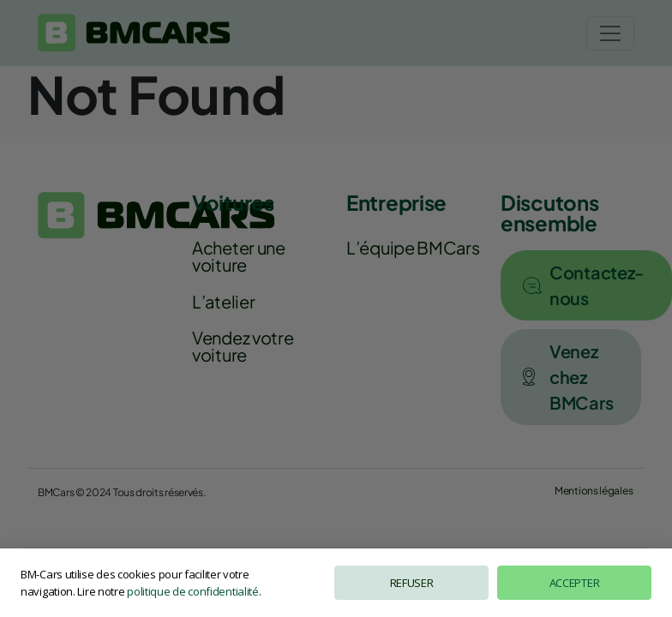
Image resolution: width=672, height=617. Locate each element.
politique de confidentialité (193, 591)
